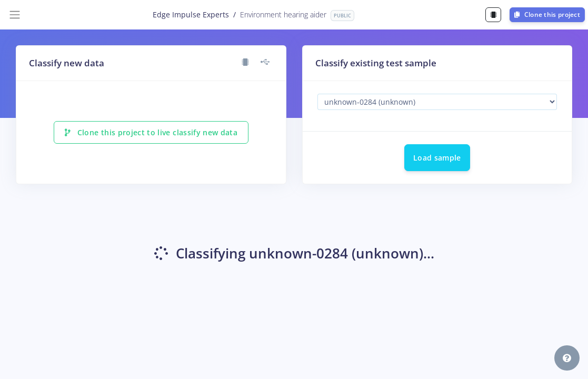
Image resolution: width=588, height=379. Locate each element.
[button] (567, 358)
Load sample (437, 158)
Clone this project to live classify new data (151, 132)
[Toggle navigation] (15, 15)
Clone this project (547, 14)
